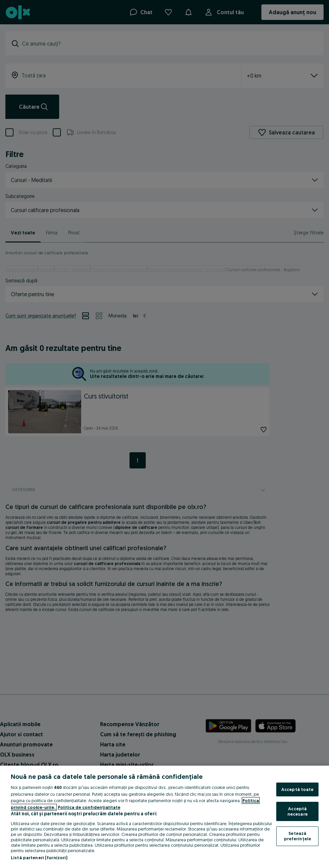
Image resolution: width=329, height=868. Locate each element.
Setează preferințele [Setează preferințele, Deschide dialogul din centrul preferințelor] (298, 836)
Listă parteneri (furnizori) (39, 858)
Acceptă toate (298, 789)
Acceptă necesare (298, 811)
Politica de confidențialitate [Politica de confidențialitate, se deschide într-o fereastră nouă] (89, 807)
